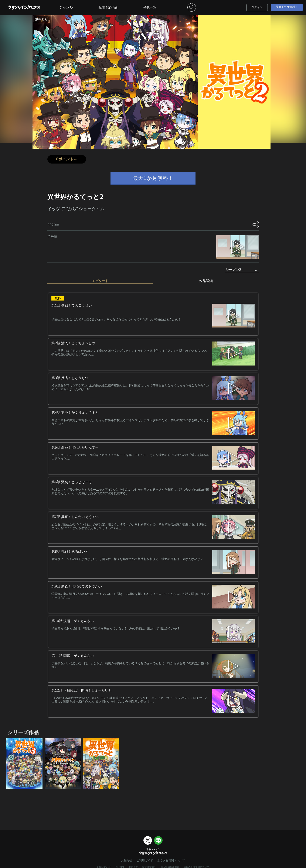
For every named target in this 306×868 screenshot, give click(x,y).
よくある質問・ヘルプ (171, 861)
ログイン (257, 7)
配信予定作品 (108, 7)
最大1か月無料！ (287, 7)
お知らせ (127, 861)
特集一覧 (150, 7)
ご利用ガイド (145, 861)
